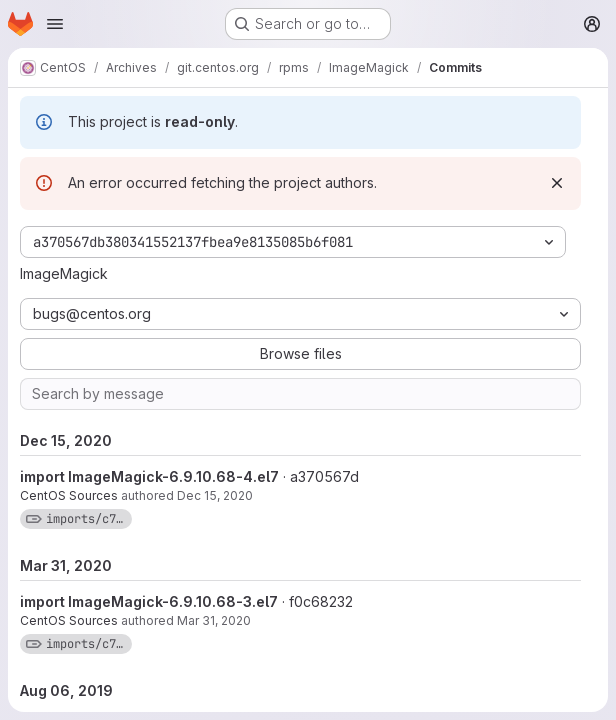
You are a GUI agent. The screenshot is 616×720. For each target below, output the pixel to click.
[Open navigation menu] (55, 24)
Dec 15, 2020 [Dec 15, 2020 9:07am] (215, 495)
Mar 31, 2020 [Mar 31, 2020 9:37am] (214, 620)
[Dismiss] (557, 183)
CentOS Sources (69, 495)
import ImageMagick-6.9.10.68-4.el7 (149, 476)
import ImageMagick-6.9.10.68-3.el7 (149, 601)
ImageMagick (64, 273)
